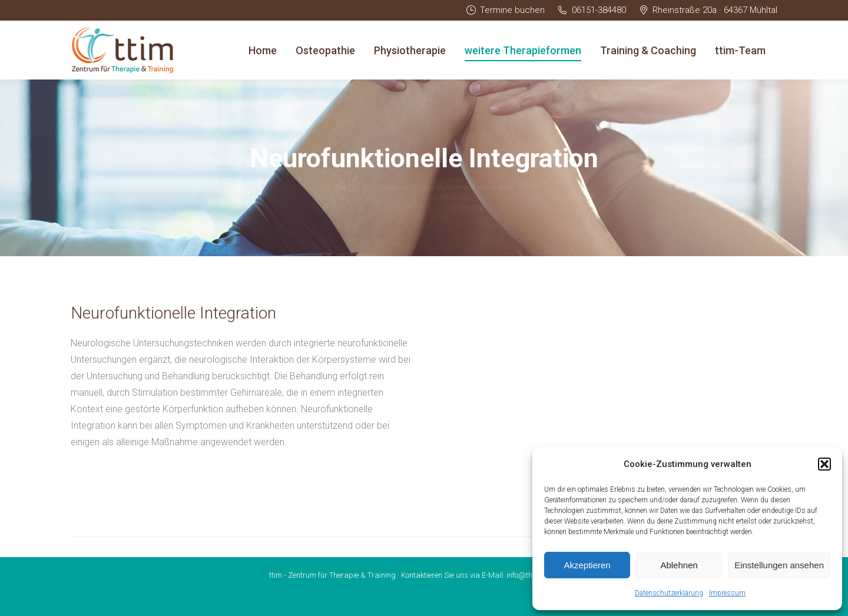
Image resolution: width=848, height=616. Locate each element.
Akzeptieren (587, 565)
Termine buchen (505, 10)
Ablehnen (679, 565)
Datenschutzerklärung (669, 593)
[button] (824, 464)
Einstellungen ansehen (779, 565)
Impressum (727, 593)
